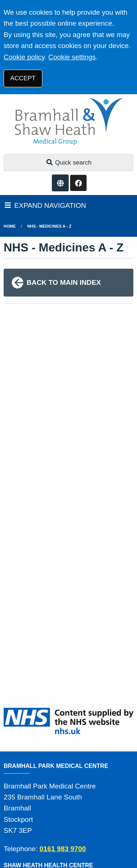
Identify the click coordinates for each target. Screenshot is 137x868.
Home (10, 226)
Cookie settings (72, 57)
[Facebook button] (78, 183)
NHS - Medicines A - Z (50, 226)
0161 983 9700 (63, 849)
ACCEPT (23, 78)
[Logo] (68, 122)
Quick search (69, 163)
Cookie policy (24, 57)
